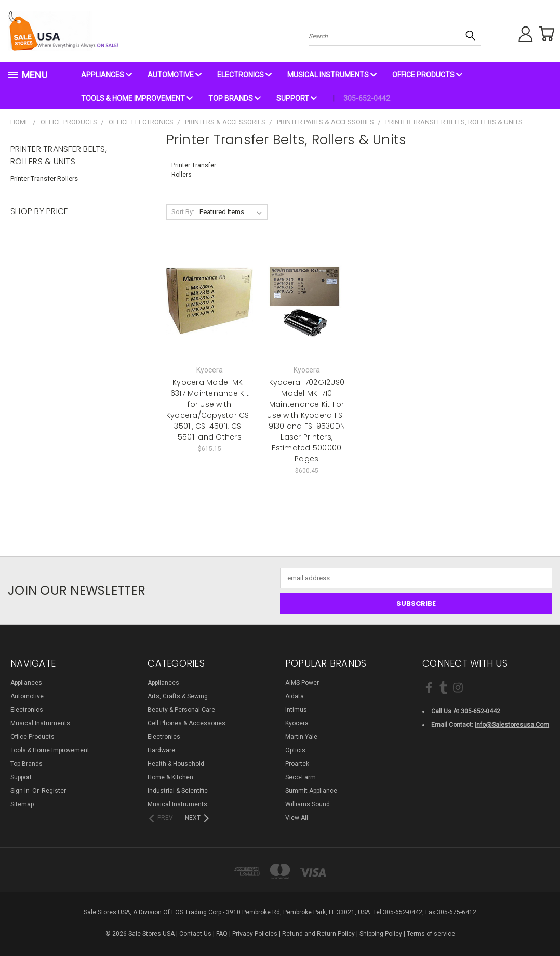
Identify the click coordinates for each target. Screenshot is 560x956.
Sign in (21, 791)
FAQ (222, 934)
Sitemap (22, 804)
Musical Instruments (332, 75)
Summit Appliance (311, 791)
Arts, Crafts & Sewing (178, 696)
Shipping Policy (381, 934)
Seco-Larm (301, 777)
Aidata (295, 696)
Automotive (175, 75)
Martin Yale (301, 737)
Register (54, 791)
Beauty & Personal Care (181, 710)
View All (297, 818)
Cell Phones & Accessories (186, 723)
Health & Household (176, 764)
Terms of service (431, 934)
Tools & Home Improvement (137, 98)
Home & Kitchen (170, 777)
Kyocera (297, 723)
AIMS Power (302, 683)
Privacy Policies (255, 934)
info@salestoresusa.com (512, 725)
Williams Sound (308, 804)
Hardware (161, 750)
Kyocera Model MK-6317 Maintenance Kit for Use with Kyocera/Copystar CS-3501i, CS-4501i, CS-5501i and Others (210, 410)
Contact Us (195, 934)
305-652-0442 (367, 98)
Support (297, 98)
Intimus (296, 710)
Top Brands (235, 98)
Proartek (297, 764)
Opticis (295, 750)
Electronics (244, 75)
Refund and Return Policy (318, 934)
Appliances (106, 75)
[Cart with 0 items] (544, 34)
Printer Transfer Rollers (44, 178)
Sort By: (183, 212)
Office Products (427, 75)
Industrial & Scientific (178, 791)
